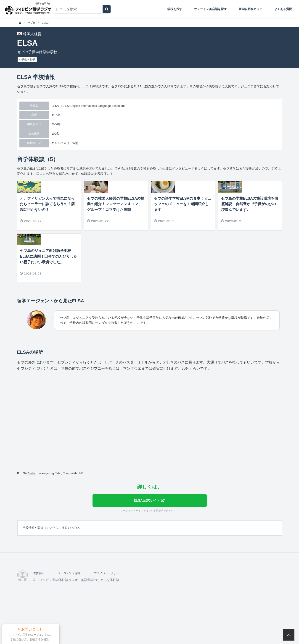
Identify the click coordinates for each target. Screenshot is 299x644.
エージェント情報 (73, 608)
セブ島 (56, 115)
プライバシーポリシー (116, 608)
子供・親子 (28, 60)
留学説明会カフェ (251, 9)
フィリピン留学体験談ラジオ (29, 9)
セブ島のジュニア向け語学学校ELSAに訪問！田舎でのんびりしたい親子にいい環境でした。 (49, 290)
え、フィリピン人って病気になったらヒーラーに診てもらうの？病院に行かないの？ (47, 221)
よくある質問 (283, 9)
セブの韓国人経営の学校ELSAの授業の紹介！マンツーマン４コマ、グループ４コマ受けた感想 (116, 221)
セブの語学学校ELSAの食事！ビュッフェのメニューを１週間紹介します (183, 221)
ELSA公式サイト (146, 535)
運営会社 (40, 608)
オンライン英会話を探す (210, 9)
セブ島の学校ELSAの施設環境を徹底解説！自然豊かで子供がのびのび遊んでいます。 (250, 221)
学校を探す (175, 9)
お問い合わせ (32, 629)
